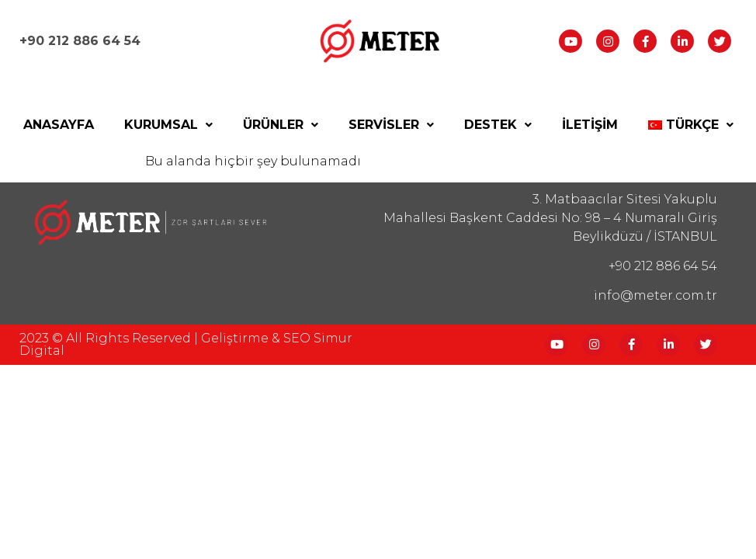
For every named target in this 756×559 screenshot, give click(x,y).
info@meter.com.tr (655, 295)
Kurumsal (168, 125)
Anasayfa (59, 125)
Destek (498, 125)
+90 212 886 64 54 (80, 41)
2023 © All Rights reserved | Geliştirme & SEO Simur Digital (186, 344)
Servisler (391, 125)
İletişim (590, 125)
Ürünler (281, 125)
